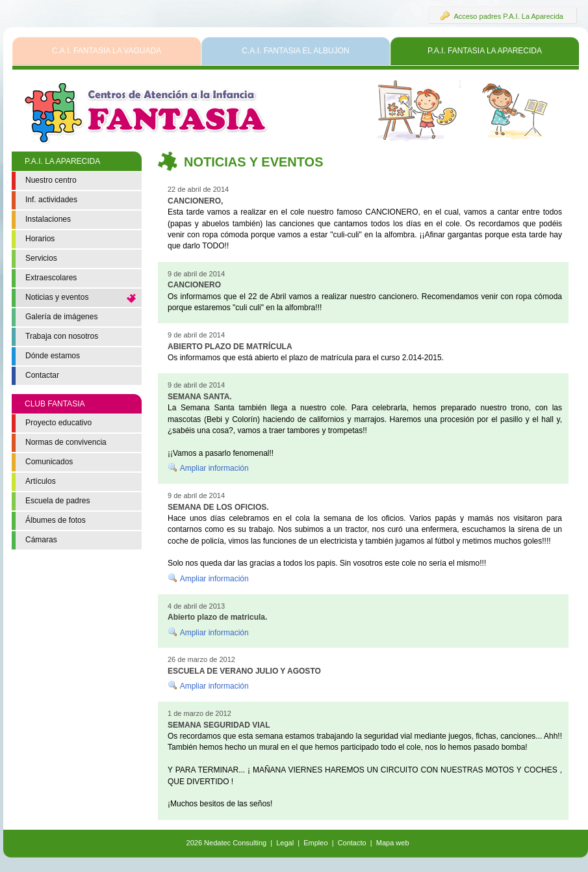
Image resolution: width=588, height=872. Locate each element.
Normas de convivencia (66, 442)
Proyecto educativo (58, 423)
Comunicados (49, 462)
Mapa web (393, 843)
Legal (285, 843)
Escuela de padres (58, 501)
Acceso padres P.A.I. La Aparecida (502, 16)
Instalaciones (48, 219)
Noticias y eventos (57, 297)
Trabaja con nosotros (62, 336)
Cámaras (41, 540)
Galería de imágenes (61, 317)
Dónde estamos (53, 356)
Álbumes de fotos (56, 520)
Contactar (42, 375)
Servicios (41, 258)
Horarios (40, 239)
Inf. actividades (51, 200)
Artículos (41, 481)
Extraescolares (51, 278)
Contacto (352, 843)
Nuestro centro (51, 180)
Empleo (315, 843)
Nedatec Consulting (235, 843)
